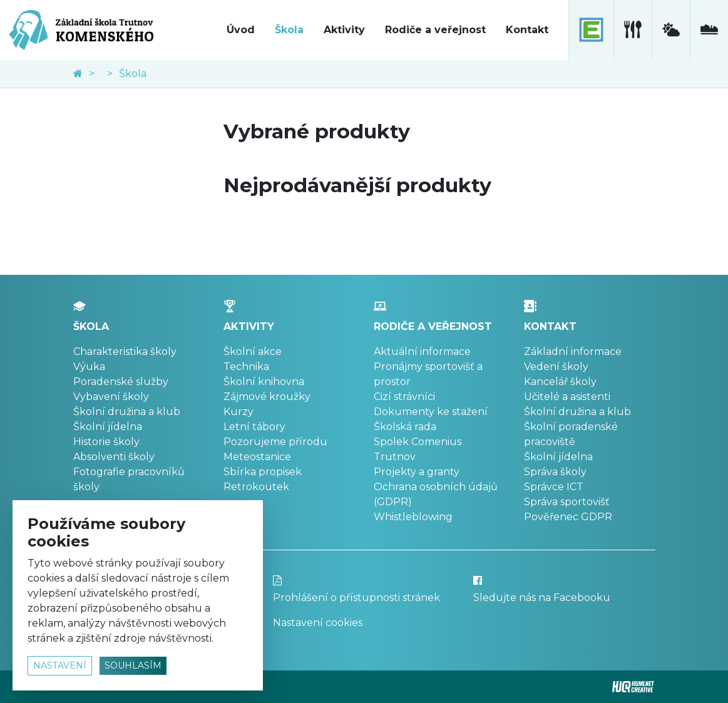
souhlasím (133, 665)
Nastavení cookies (318, 623)
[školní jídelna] (633, 30)
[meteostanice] (671, 30)
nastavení (60, 665)
